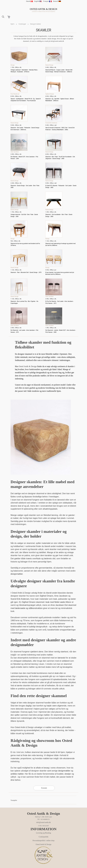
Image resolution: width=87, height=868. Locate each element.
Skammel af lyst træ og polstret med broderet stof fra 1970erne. (25, 244)
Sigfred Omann (46, 596)
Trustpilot (14, 800)
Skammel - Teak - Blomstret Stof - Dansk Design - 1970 (26, 272)
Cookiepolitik (43, 837)
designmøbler (17, 574)
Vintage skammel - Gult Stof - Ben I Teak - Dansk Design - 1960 (24, 215)
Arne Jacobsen (61, 596)
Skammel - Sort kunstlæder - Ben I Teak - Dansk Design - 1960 (59, 215)
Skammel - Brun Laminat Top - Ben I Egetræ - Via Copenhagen (24, 302)
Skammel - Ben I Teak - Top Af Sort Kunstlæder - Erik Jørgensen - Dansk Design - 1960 (60, 158)
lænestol (62, 658)
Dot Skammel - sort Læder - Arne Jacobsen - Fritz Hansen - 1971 (24, 331)
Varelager (22, 24)
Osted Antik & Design (28, 366)
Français (47, 1)
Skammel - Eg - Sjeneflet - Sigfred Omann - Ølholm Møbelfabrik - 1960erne (60, 100)
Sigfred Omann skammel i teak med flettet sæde (43, 602)
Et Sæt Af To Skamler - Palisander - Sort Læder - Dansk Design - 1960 (61, 187)
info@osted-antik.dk (43, 822)
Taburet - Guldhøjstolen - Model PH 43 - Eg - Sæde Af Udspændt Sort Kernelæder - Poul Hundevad (26, 100)
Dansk (30, 1)
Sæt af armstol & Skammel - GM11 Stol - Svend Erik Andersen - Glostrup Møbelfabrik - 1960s (60, 129)
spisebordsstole (60, 679)
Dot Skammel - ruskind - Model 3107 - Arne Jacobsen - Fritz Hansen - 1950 (61, 331)
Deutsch (57, 1)
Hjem (12, 24)
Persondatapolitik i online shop (44, 841)
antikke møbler (17, 774)
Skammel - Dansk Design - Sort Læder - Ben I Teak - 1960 (25, 187)
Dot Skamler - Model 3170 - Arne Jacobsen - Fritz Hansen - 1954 (24, 158)
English (38, 1)
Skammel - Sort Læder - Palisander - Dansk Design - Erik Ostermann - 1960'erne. (25, 129)
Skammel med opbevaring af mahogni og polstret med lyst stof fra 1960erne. (60, 244)
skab (57, 673)
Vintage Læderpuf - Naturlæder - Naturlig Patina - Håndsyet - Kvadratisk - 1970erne (24, 71)
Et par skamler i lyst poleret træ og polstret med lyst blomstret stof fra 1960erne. (60, 273)
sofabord (66, 661)
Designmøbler (35, 24)
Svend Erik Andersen (20, 599)
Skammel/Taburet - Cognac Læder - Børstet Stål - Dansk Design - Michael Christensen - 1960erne (59, 71)
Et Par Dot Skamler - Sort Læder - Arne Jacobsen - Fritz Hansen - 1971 (60, 302)
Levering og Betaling (43, 833)
